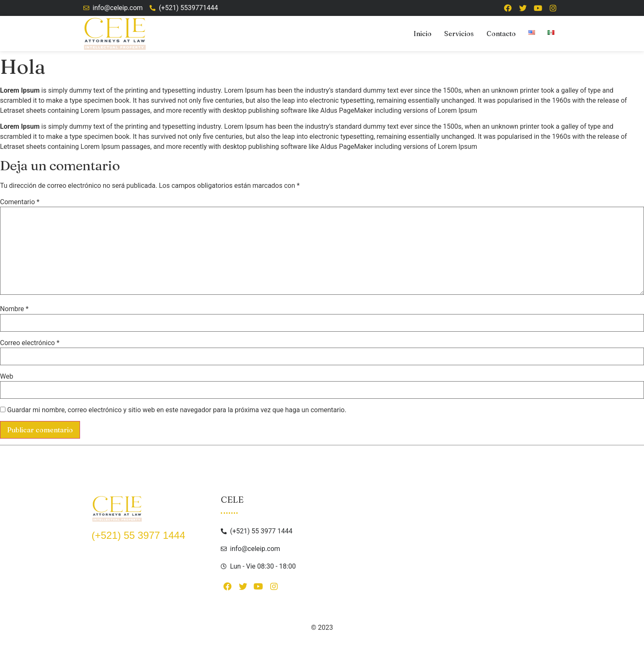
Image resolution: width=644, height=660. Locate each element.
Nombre (14, 309)
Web (6, 377)
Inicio (423, 34)
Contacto (501, 34)
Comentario (20, 202)
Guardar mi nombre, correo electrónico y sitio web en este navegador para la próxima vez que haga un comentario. (177, 410)
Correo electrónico (30, 343)
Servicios (459, 34)
